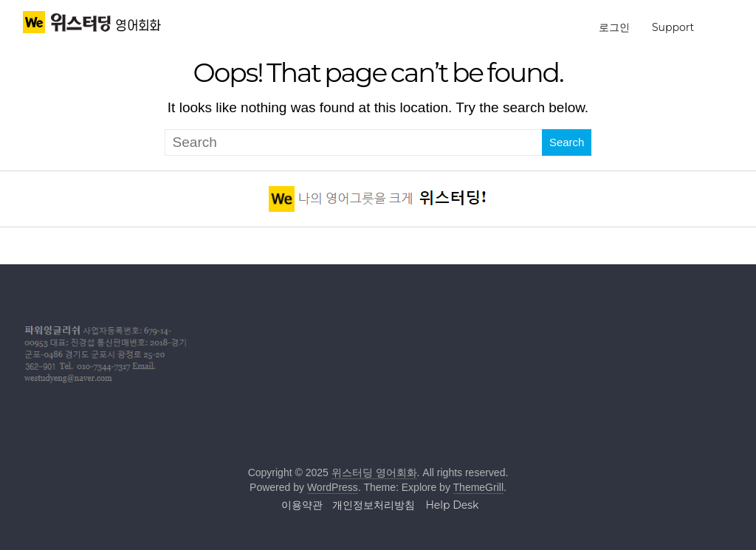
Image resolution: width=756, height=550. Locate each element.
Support (673, 27)
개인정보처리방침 (374, 505)
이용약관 (302, 505)
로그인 (614, 27)
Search (567, 142)
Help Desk (452, 505)
